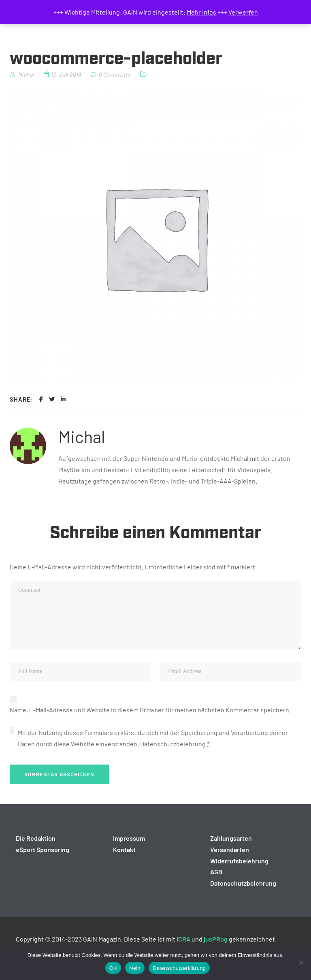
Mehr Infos (201, 12)
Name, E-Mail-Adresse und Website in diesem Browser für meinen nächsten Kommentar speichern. (150, 710)
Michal (82, 436)
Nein (135, 968)
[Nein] (301, 963)
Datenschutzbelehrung (173, 744)
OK (113, 968)
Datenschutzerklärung (179, 968)
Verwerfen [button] (243, 12)
